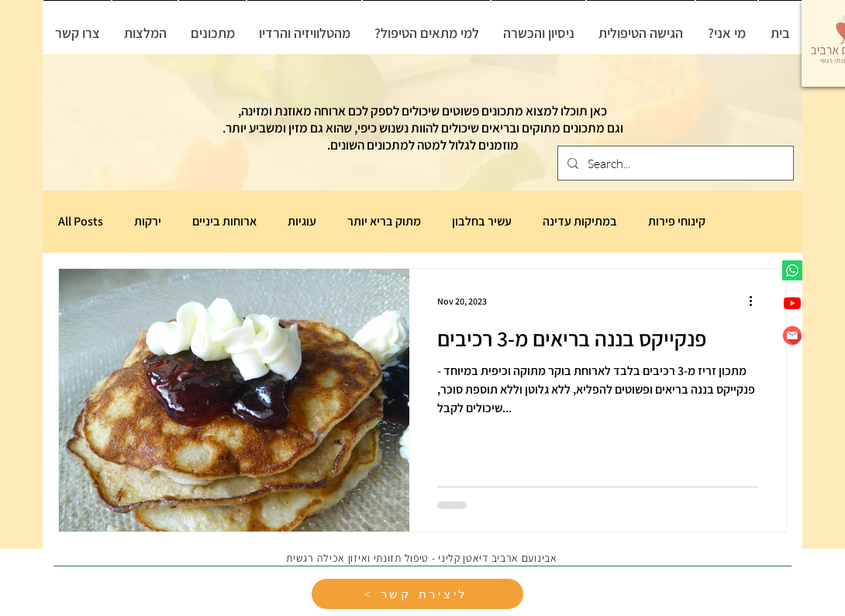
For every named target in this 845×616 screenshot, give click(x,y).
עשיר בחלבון (482, 222)
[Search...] (674, 163)
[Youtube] (792, 303)
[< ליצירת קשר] (417, 594)
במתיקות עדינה (580, 222)
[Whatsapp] (792, 270)
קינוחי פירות (677, 222)
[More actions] (756, 301)
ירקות (148, 222)
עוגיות (302, 222)
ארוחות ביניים (224, 222)
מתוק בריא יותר (384, 222)
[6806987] (792, 336)
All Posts (81, 222)
